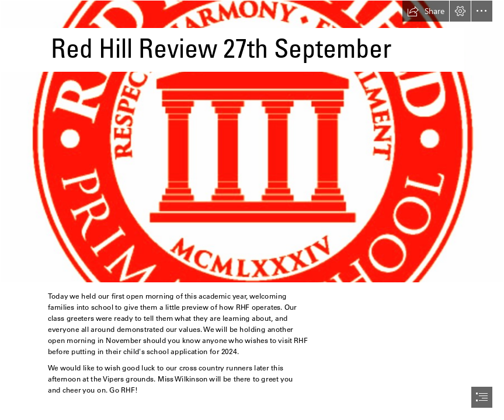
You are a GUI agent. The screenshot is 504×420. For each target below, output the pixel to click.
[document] (252, 210)
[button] (426, 11)
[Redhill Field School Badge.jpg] (252, 141)
